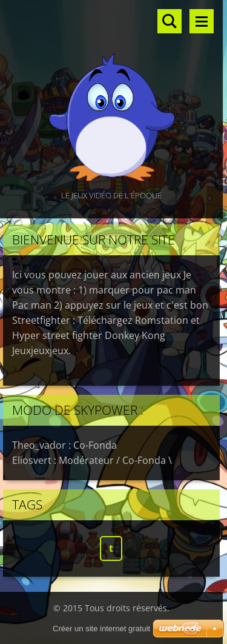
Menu (202, 21)
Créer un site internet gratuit (101, 629)
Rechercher (169, 21)
